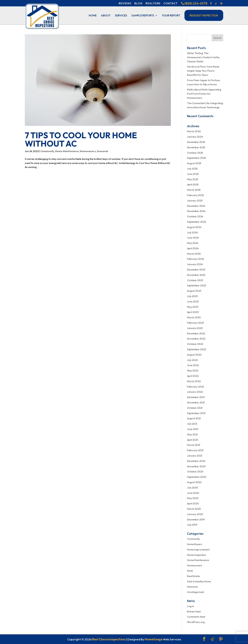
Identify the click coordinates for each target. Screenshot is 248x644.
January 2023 (195, 328)
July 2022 (192, 360)
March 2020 (194, 509)
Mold (190, 571)
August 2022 (194, 355)
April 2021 (193, 440)
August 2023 (194, 291)
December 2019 (196, 520)
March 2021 (194, 445)
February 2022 (195, 387)
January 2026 (195, 137)
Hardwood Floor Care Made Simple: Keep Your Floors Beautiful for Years (203, 71)
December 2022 (196, 333)
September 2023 (197, 285)
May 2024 (193, 243)
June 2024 (193, 238)
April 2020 (193, 503)
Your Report (171, 16)
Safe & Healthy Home (199, 582)
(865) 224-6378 (196, 3)
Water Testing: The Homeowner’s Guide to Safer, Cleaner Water (203, 57)
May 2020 (193, 498)
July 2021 (192, 424)
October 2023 (195, 280)
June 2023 (193, 302)
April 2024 (193, 248)
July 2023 (192, 296)
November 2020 (196, 466)
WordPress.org (196, 622)
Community (47, 151)
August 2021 (194, 418)
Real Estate (193, 576)
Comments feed (196, 617)
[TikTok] (216, 4)
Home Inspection (197, 555)
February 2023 (195, 323)
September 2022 (197, 349)
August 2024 (194, 227)
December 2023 (196, 270)
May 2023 (193, 307)
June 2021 (193, 429)
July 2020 (193, 488)
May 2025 (193, 179)
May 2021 (192, 434)
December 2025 (196, 142)
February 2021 (195, 450)
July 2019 (192, 525)
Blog (138, 3)
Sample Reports (143, 16)
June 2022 (193, 365)
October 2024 (195, 216)
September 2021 (196, 413)
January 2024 (195, 264)
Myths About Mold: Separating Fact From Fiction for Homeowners (204, 94)
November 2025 (196, 147)
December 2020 (196, 461)
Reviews (125, 3)
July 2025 (192, 169)
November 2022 (196, 339)
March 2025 (194, 190)
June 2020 (193, 493)
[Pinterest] (221, 4)
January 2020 (195, 514)
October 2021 (195, 408)
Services (121, 16)
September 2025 (196, 158)
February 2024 (195, 259)
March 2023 (194, 317)
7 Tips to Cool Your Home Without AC (81, 139)
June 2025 (193, 174)
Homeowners (88, 151)
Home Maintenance (67, 151)
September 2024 (197, 222)
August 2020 (194, 482)
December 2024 (196, 206)
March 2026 (194, 131)
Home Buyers (195, 544)
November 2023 (196, 275)
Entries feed (194, 612)
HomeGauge (154, 639)
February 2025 (195, 195)
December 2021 (196, 397)
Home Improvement (198, 550)
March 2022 (194, 381)
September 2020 (197, 477)
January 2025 (195, 201)
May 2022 (193, 371)
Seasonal (102, 151)
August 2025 (194, 163)
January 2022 (195, 392)
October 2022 (195, 344)
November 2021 (196, 403)
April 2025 (193, 185)
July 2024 (192, 233)
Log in (190, 606)
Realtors (153, 3)
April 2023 (193, 312)
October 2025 (195, 153)
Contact (170, 3)
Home (93, 16)
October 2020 (195, 472)
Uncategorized (195, 592)
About (106, 16)
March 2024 (194, 254)
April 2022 (193, 376)
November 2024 (196, 211)
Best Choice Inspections (109, 639)
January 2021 (195, 456)
